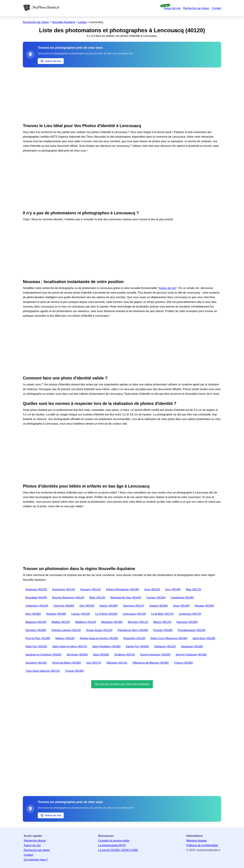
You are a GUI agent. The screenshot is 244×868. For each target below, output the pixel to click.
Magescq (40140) (36, 622)
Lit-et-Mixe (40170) (162, 614)
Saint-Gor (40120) (36, 646)
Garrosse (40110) (133, 606)
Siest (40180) (101, 655)
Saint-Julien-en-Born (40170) (70, 646)
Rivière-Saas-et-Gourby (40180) (99, 638)
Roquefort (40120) (134, 638)
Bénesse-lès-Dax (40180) (126, 598)
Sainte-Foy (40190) (138, 646)
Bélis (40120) (97, 598)
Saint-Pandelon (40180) (106, 646)
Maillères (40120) (86, 622)
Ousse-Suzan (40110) (99, 630)
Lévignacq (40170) (190, 614)
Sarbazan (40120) (165, 646)
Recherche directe (35, 841)
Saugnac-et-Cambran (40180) (43, 655)
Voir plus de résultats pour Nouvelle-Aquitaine (122, 684)
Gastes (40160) (159, 606)
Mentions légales (197, 841)
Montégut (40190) (112, 622)
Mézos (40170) (162, 622)
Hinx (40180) (33, 614)
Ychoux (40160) (183, 663)
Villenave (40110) (117, 663)
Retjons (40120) (65, 638)
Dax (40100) (87, 606)
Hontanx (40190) (56, 614)
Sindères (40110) (125, 655)
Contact (216, 8)
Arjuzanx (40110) (90, 589)
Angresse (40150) (36, 589)
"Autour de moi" (167, 288)
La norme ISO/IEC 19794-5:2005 (118, 850)
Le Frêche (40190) (106, 614)
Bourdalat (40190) (36, 598)
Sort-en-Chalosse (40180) (191, 655)
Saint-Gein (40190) (204, 638)
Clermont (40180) (64, 606)
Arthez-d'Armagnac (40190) (123, 589)
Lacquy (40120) (81, 614)
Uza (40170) (94, 663)
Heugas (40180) (204, 606)
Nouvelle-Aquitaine (63, 22)
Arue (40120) (152, 589)
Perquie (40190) (163, 630)
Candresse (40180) (182, 598)
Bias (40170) (194, 589)
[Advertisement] (122, 95)
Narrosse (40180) (187, 622)
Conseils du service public (114, 841)
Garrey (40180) (109, 606)
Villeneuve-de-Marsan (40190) (151, 663)
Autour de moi (172, 8)
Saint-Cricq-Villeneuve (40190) (169, 638)
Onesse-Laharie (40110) (66, 630)
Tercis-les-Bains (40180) (67, 663)
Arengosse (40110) (64, 589)
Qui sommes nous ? (36, 860)
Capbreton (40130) (37, 606)
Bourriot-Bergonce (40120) (68, 598)
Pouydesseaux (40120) (192, 630)
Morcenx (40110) (138, 622)
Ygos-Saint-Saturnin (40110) (43, 671)
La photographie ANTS (112, 845)
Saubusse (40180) (192, 646)
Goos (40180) (181, 606)
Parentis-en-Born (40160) (133, 630)
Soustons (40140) (36, 663)
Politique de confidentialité (202, 845)
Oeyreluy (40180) (36, 630)
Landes (82, 22)
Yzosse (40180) (74, 671)
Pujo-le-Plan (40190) (38, 638)
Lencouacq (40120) (134, 614)
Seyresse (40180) (77, 655)
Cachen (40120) (156, 598)
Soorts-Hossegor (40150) (155, 655)
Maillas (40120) (61, 622)
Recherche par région (196, 8)
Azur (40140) (173, 589)
